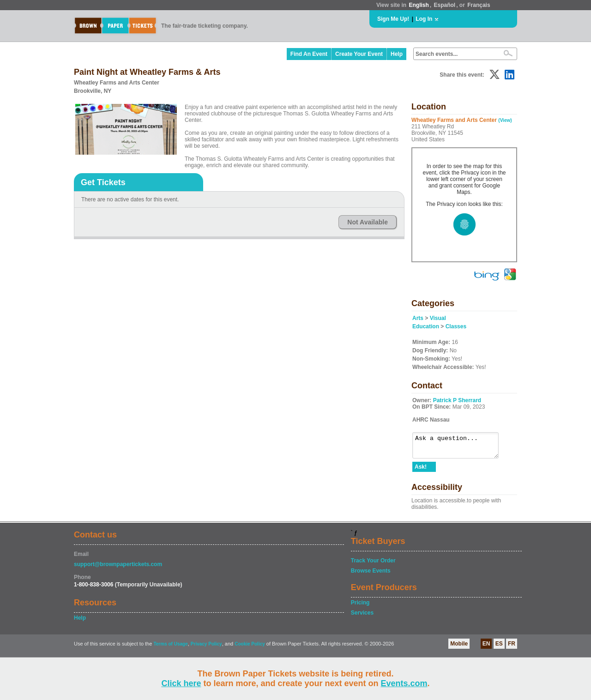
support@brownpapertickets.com (118, 568)
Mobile (459, 648)
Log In (424, 19)
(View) (505, 120)
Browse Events (371, 575)
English (419, 5)
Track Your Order (373, 565)
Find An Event (309, 54)
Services (362, 617)
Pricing (360, 607)
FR (512, 648)
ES (499, 648)
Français (479, 5)
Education (426, 326)
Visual (438, 318)
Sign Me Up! (393, 19)
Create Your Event (359, 54)
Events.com (404, 683)
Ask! (421, 471)
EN (486, 648)
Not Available (368, 222)
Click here (181, 683)
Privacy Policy (206, 648)
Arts (418, 318)
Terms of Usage (170, 648)
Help (397, 54)
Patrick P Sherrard (457, 400)
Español (445, 5)
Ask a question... (460, 447)
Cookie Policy (250, 648)
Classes (456, 326)
